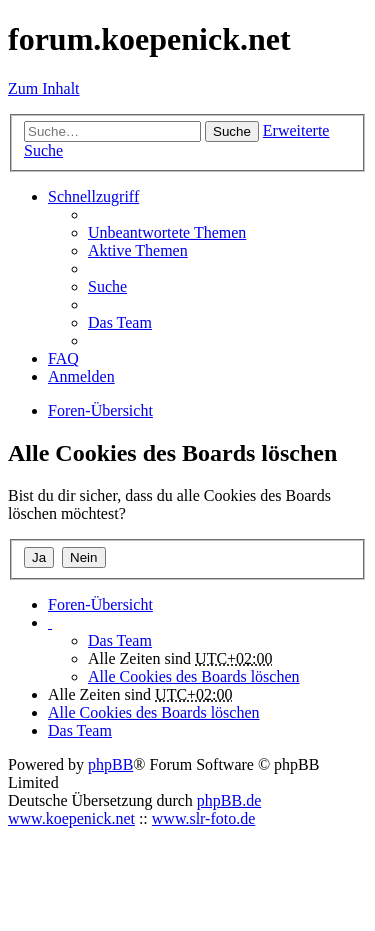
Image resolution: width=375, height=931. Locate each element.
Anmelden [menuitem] (81, 376)
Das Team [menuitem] (120, 322)
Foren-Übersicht (100, 604)
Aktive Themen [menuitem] (138, 250)
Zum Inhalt (44, 88)
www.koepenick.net (71, 818)
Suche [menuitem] (107, 286)
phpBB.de (229, 800)
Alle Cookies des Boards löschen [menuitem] (194, 676)
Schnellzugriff (93, 196)
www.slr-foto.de (204, 818)
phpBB (110, 764)
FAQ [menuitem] (63, 358)
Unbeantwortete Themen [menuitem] (167, 232)
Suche (232, 131)
